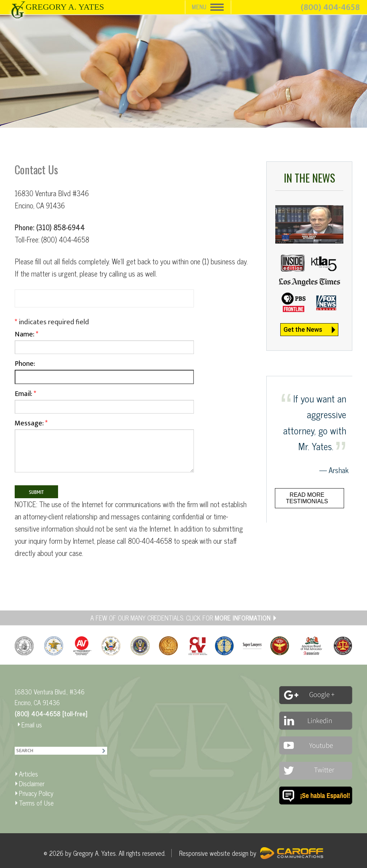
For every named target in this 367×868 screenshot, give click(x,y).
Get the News (303, 329)
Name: (104, 343)
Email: (104, 402)
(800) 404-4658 (330, 8)
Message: (104, 449)
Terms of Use (36, 803)
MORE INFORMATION (243, 618)
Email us (32, 725)
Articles (28, 774)
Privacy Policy (36, 793)
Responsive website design (214, 853)
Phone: (104, 373)
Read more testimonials (307, 498)
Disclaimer (32, 783)
